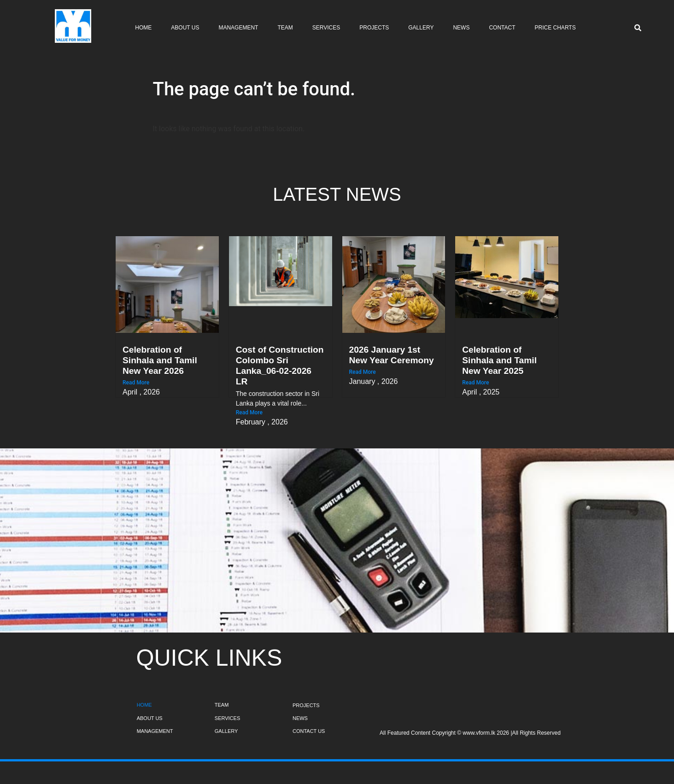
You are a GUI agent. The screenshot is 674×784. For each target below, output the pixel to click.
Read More (136, 383)
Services (326, 28)
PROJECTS (306, 705)
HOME (144, 705)
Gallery (421, 28)
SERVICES (227, 718)
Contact (502, 28)
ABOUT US (150, 718)
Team (285, 28)
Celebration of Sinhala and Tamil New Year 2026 (160, 360)
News (461, 28)
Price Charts (555, 28)
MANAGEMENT (155, 731)
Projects (374, 28)
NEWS (300, 718)
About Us (185, 28)
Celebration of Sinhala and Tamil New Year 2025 (499, 360)
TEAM (222, 705)
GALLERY (226, 731)
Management (238, 28)
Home (143, 28)
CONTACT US (309, 731)
